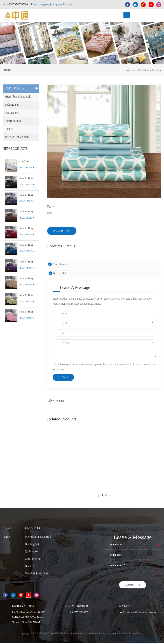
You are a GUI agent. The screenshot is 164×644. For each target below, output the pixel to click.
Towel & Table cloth (17, 138)
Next (110, 497)
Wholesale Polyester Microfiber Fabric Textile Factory (117, 634)
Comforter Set (13, 121)
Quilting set (11, 113)
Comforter (24, 162)
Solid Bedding (26, 179)
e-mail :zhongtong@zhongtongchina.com (137, 613)
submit (133, 586)
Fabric (158, 71)
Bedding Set (12, 105)
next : (54, 274)
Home (128, 71)
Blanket (9, 130)
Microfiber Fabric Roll (143, 71)
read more (27, 168)
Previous (99, 497)
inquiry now (62, 232)
